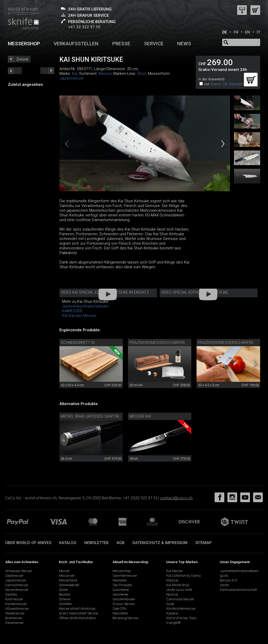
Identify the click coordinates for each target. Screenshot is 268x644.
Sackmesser (14, 576)
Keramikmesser (17, 590)
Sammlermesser (125, 576)
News (184, 44)
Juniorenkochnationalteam (85, 306)
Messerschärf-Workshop (77, 609)
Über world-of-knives (28, 543)
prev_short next (47, 71)
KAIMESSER (72, 311)
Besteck (65, 594)
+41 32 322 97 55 (84, 27)
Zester (64, 590)
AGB (121, 543)
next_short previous (15, 71)
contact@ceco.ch (176, 498)
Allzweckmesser (17, 609)
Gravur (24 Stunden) (227, 84)
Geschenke (120, 594)
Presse (121, 44)
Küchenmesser (16, 604)
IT (258, 32)
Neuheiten (120, 580)
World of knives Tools (181, 618)
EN (247, 32)
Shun (142, 74)
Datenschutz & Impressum (160, 543)
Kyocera (172, 613)
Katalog (68, 543)
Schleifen (65, 604)
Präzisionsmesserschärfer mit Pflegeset (171, 343)
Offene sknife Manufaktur (77, 618)
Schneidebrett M (78, 343)
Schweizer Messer (19, 571)
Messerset (67, 576)
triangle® (173, 623)
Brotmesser (14, 618)
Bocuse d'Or (229, 580)
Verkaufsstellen (76, 44)
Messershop (24, 44)
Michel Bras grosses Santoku (91, 416)
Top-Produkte (122, 585)
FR (236, 32)
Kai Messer (175, 571)
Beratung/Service (125, 618)
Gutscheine (121, 590)
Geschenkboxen (124, 599)
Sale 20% (119, 609)
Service (154, 44)
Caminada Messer (180, 599)
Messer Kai (140, 416)
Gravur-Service (124, 604)
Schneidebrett (69, 585)
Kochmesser (14, 599)
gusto (224, 576)
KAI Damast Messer (79, 316)
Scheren (65, 599)
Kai (75, 74)
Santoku (11, 594)
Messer (105, 74)
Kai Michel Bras (178, 585)
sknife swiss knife (179, 590)
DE (225, 32)
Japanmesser (72, 78)
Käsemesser (15, 623)
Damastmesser (17, 585)
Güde (170, 604)
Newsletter (96, 543)
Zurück (22, 59)
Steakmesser (15, 613)
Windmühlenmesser (181, 609)
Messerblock (68, 580)
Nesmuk (172, 594)
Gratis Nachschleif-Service (78, 613)
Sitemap (203, 543)
